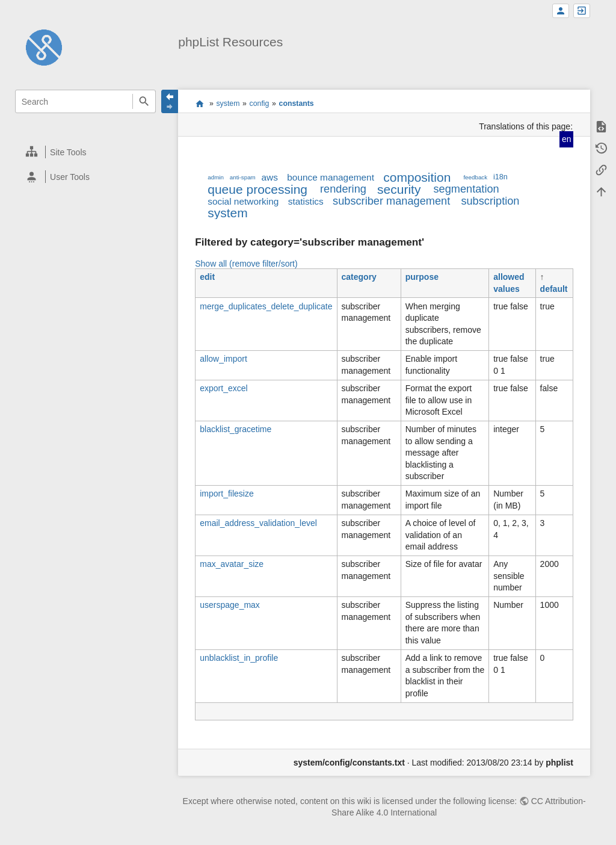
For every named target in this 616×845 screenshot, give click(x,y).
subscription (490, 201)
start (199, 104)
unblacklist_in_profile (239, 658)
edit (207, 277)
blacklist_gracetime (236, 429)
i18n (500, 177)
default (554, 289)
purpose (422, 277)
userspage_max (230, 605)
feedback (475, 177)
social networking (243, 201)
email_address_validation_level (258, 523)
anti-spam (243, 177)
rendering (343, 189)
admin (216, 177)
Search (144, 101)
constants (297, 104)
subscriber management (391, 201)
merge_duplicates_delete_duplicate (266, 306)
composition (417, 177)
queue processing (257, 189)
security (399, 189)
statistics (306, 201)
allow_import (223, 359)
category (359, 277)
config (260, 104)
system (228, 104)
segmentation (466, 189)
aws (270, 177)
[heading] (86, 152)
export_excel (223, 388)
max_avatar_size (232, 564)
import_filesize (226, 494)
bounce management (331, 177)
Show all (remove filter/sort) (246, 264)
